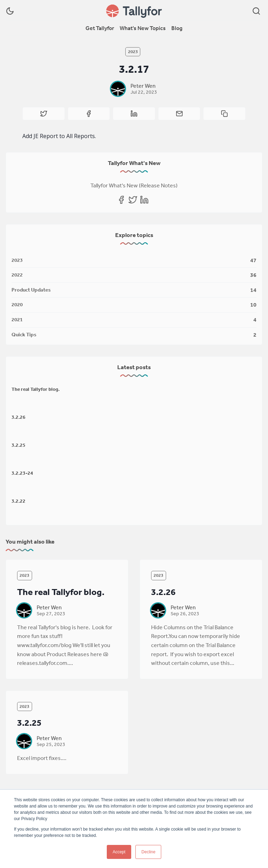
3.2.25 (18, 445)
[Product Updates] (134, 290)
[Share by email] (179, 114)
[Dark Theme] (10, 11)
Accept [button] (119, 852)
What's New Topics (143, 28)
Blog (177, 28)
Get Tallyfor (100, 28)
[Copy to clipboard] (224, 114)
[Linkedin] (144, 200)
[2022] (134, 275)
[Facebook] (121, 200)
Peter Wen (143, 86)
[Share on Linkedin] (134, 114)
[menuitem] (100, 28)
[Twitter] (133, 200)
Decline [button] (148, 852)
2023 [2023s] (133, 52)
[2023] (134, 261)
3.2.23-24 (22, 473)
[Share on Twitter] (44, 114)
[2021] (134, 320)
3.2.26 (18, 417)
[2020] (134, 305)
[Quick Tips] (134, 333)
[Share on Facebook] (89, 114)
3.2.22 (18, 501)
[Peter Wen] (118, 89)
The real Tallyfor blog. (36, 389)
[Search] (256, 11)
